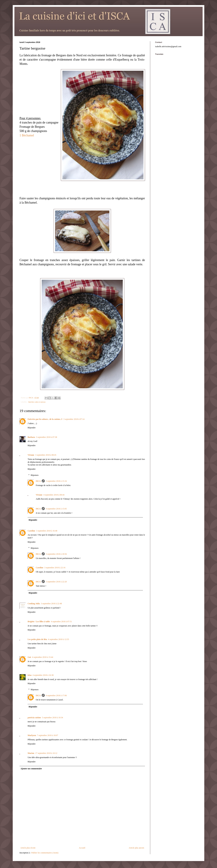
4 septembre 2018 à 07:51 (61, 622)
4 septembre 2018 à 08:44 (54, 495)
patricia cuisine (34, 718)
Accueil (82, 848)
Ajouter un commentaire (31, 769)
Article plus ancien (136, 848)
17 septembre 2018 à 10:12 (46, 753)
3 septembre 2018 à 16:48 (47, 531)
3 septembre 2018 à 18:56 (56, 554)
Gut (29, 657)
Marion (31, 753)
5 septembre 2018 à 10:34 (52, 718)
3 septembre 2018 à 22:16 (55, 568)
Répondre (32, 428)
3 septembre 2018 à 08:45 (46, 455)
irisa (30, 675)
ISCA (38, 481)
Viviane (31, 455)
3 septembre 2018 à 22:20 (56, 582)
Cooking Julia (34, 604)
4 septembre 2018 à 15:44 (43, 657)
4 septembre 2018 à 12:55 (58, 639)
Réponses (35, 475)
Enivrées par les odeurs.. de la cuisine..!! (45, 419)
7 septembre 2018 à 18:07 (47, 735)
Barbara (31, 437)
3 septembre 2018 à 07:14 (74, 419)
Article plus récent (28, 848)
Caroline (31, 531)
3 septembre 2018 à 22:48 (51, 604)
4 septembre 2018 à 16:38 (43, 675)
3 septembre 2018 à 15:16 (56, 481)
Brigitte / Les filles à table (39, 622)
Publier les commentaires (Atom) (45, 853)
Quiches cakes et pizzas (37, 402)
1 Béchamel (27, 135)
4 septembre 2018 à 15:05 (56, 509)
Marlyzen (32, 735)
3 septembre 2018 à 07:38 (46, 437)
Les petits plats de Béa (37, 639)
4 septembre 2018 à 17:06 (56, 695)
